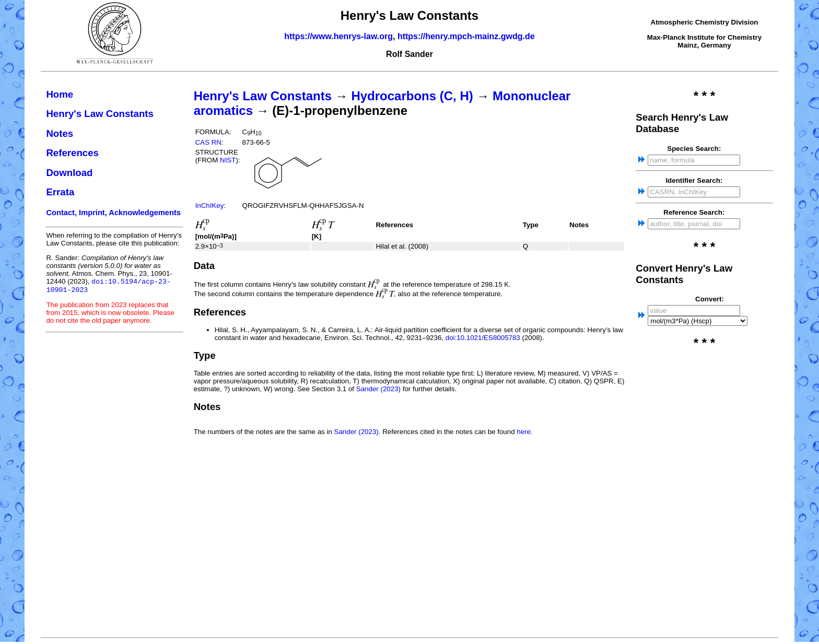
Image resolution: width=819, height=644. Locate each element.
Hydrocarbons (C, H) (412, 96)
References (72, 153)
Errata (60, 192)
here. (524, 432)
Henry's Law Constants (100, 114)
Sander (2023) (378, 389)
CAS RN (208, 142)
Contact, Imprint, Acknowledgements (113, 213)
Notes (60, 133)
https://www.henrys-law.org (338, 36)
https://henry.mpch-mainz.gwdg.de (466, 36)
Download (69, 173)
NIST (228, 160)
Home (60, 94)
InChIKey (210, 206)
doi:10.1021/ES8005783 (483, 338)
